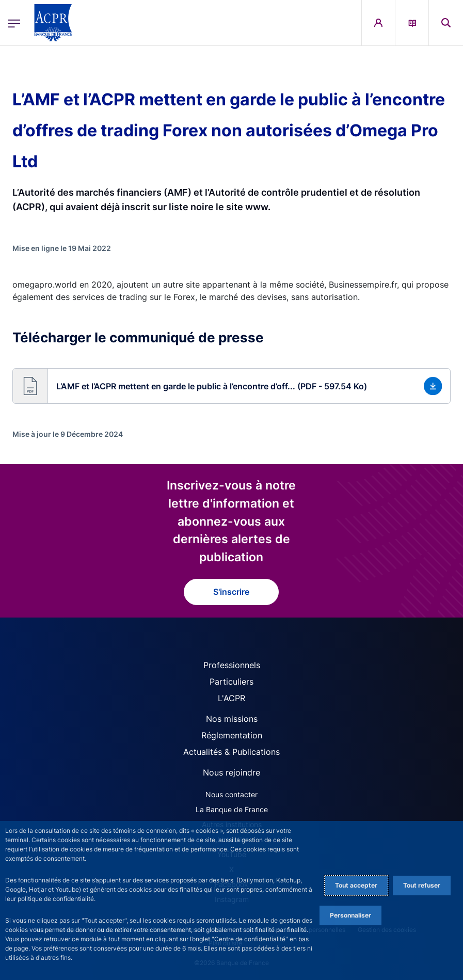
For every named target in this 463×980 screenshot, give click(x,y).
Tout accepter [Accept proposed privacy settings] (356, 885)
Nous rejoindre (231, 772)
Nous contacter (231, 794)
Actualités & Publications (231, 752)
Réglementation (232, 735)
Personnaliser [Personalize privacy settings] (350, 915)
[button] (231, 386)
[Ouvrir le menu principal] (14, 22)
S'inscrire (231, 592)
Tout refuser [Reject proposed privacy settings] (422, 885)
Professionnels (232, 665)
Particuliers (231, 682)
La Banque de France (232, 809)
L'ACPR (231, 698)
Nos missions (232, 719)
